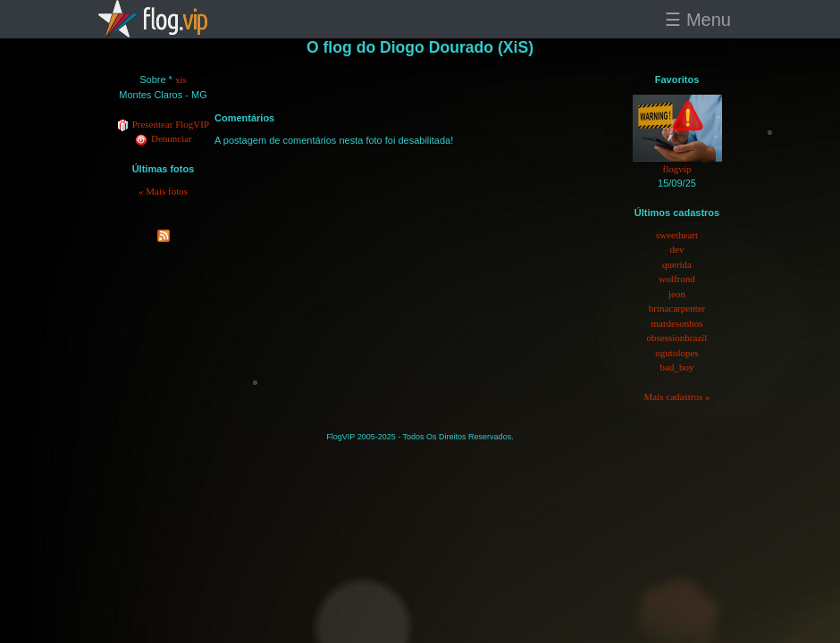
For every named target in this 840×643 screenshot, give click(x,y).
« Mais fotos (163, 191)
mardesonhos (676, 323)
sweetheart (677, 235)
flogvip (677, 169)
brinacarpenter (677, 308)
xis (181, 79)
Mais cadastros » (677, 397)
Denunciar (163, 138)
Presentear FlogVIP (163, 124)
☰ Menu (698, 20)
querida (677, 264)
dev (677, 249)
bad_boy (677, 367)
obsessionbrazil (677, 338)
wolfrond (676, 279)
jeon (677, 294)
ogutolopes (676, 353)
